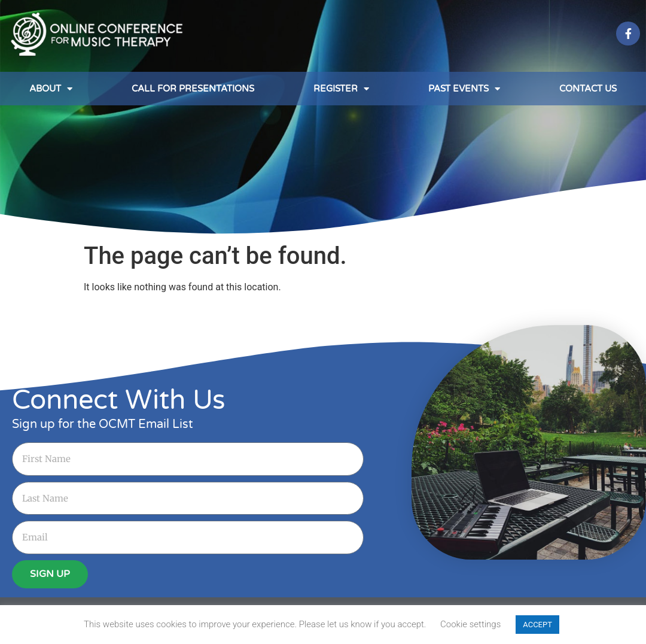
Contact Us (588, 89)
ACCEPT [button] (537, 625)
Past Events (464, 89)
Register (341, 89)
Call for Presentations (193, 89)
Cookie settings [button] (470, 624)
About (51, 89)
